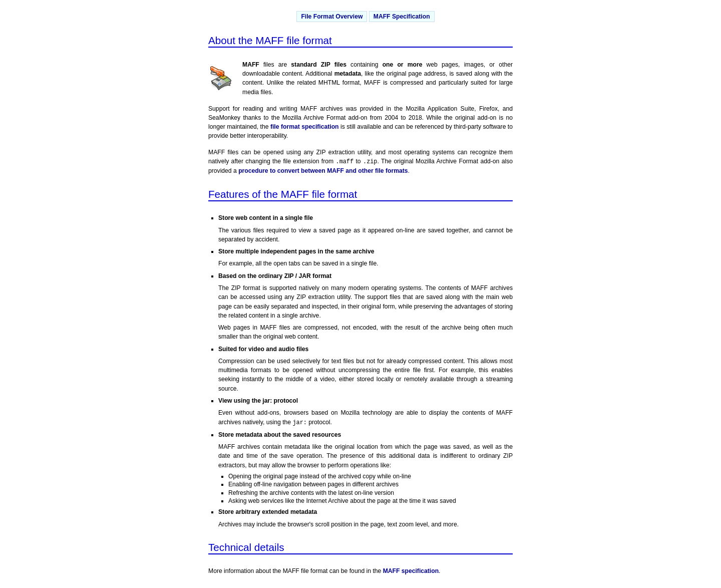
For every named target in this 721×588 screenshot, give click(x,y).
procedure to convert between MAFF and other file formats (323, 171)
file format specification (305, 127)
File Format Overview (332, 17)
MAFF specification (411, 571)
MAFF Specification (402, 17)
